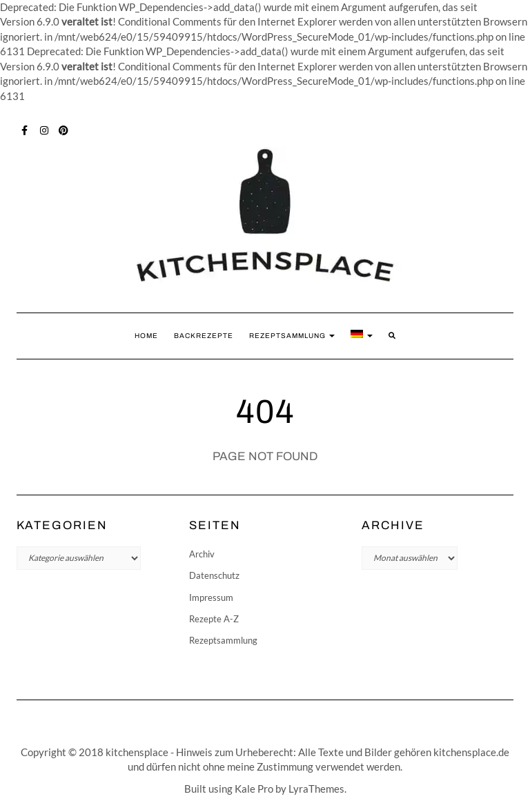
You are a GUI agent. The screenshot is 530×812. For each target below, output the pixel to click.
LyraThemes (316, 789)
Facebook (25, 129)
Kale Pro (254, 789)
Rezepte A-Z (214, 619)
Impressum (211, 597)
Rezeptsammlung (292, 336)
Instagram (45, 129)
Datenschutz (214, 575)
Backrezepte (204, 336)
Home (146, 336)
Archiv (202, 554)
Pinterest (64, 129)
